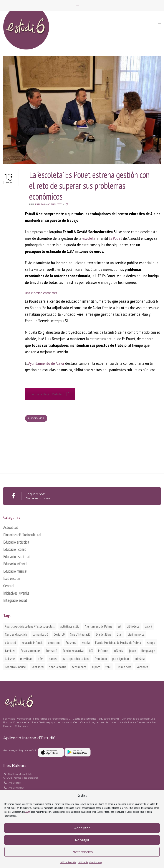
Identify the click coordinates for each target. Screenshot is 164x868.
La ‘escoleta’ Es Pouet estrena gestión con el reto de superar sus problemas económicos (89, 186)
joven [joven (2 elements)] (133, 651)
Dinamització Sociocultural (22, 535)
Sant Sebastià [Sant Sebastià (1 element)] (58, 667)
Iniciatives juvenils (16, 593)
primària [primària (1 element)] (140, 659)
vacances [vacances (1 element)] (142, 667)
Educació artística (16, 542)
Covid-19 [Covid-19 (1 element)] (59, 634)
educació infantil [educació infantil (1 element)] (32, 643)
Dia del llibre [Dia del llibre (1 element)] (104, 634)
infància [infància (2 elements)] (119, 651)
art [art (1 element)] (120, 626)
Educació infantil (15, 564)
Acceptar (82, 828)
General (9, 586)
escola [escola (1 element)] (86, 643)
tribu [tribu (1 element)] (108, 667)
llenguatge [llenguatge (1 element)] (148, 651)
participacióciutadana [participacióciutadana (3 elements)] (76, 659)
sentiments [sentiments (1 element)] (79, 667)
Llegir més (36, 418)
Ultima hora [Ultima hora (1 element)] (124, 667)
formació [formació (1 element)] (52, 651)
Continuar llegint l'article (50, 394)
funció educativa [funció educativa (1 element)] (73, 651)
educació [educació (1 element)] (11, 643)
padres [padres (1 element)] (53, 659)
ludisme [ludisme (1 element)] (10, 659)
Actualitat (54, 204)
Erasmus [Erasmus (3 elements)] (71, 643)
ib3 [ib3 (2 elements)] (91, 651)
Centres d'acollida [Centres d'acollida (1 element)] (16, 634)
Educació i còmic (15, 549)
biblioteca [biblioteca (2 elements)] (133, 626)
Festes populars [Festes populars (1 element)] (31, 651)
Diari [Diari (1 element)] (120, 634)
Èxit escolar (12, 578)
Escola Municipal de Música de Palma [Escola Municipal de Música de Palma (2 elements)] (118, 643)
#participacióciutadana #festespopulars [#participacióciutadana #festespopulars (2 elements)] (30, 626)
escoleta (89, 238)
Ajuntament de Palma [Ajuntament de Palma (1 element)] (99, 626)
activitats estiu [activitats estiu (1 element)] (70, 626)
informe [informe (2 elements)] (103, 651)
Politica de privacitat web (90, 862)
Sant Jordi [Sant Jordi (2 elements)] (38, 667)
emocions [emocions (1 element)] (54, 643)
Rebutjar (82, 840)
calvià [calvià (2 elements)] (148, 626)
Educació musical (15, 571)
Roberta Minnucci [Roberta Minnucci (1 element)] (16, 667)
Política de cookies (68, 862)
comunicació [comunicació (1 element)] (40, 634)
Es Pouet (115, 238)
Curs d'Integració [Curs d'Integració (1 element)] (80, 634)
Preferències (82, 852)
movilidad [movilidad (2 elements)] (26, 659)
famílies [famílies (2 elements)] (10, 651)
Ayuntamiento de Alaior (46, 363)
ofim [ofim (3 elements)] (41, 659)
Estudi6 (40, 204)
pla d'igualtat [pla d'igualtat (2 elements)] (121, 659)
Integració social (15, 600)
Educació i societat (17, 557)
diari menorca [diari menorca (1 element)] (136, 634)
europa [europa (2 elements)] (151, 643)
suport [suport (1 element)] (96, 667)
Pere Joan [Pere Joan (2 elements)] (101, 659)
